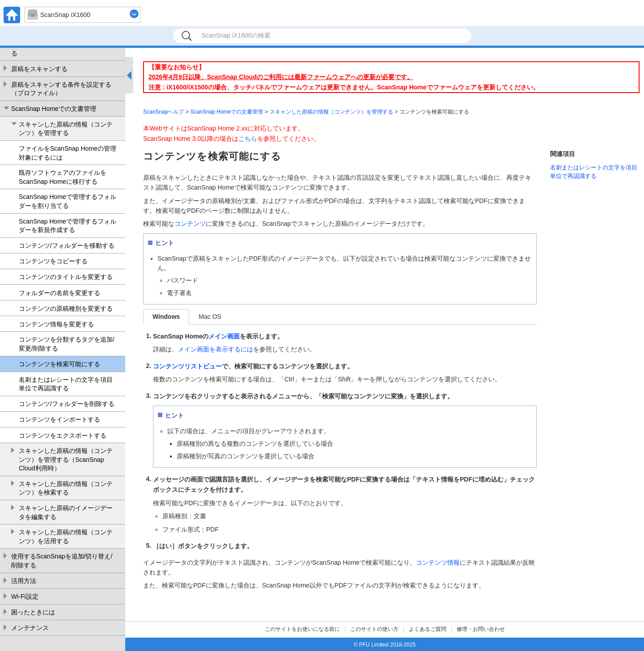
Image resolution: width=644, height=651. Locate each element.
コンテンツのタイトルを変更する (66, 277)
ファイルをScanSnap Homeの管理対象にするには (68, 153)
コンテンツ (190, 224)
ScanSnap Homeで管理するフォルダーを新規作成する (68, 226)
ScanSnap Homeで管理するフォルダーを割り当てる (68, 201)
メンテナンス (30, 628)
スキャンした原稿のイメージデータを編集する (66, 512)
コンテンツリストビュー (187, 366)
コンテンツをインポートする (59, 419)
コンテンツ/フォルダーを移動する (67, 245)
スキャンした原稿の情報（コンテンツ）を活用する (66, 537)
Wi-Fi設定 (25, 596)
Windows (166, 317)
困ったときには (33, 612)
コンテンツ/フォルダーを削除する (67, 404)
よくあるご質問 (428, 629)
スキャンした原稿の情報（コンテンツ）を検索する (66, 488)
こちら (248, 139)
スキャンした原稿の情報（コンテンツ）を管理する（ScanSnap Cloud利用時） (66, 459)
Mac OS (210, 317)
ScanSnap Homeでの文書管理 (54, 109)
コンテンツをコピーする (53, 261)
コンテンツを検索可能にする (59, 364)
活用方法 (24, 581)
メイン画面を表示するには (216, 349)
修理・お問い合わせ (481, 629)
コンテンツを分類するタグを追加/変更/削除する (67, 344)
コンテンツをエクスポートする (63, 435)
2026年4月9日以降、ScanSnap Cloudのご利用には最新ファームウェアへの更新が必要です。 (281, 77)
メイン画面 (224, 336)
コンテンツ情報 (438, 562)
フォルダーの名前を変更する (59, 293)
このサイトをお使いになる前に (302, 629)
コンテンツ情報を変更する (56, 324)
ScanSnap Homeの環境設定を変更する (63, 49)
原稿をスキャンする (39, 69)
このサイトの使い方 (374, 629)
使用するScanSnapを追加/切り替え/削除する (62, 561)
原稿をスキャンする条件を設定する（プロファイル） (61, 89)
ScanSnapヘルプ (163, 112)
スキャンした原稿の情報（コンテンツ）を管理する (66, 129)
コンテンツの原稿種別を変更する (66, 309)
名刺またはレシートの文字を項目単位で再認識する (66, 384)
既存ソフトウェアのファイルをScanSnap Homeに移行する (63, 177)
